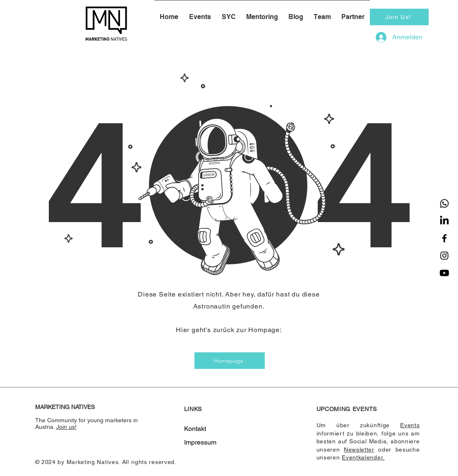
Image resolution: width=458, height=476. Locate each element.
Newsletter (359, 450)
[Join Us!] (399, 17)
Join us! (66, 427)
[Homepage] (230, 361)
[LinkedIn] (444, 221)
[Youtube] (444, 273)
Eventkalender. (363, 457)
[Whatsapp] (444, 203)
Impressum (200, 442)
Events (410, 425)
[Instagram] (444, 256)
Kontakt (195, 429)
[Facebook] (444, 238)
